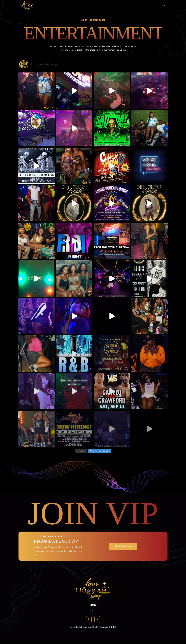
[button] (163, 6)
